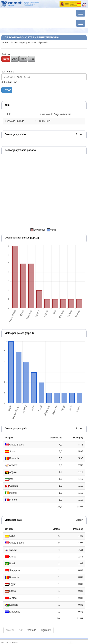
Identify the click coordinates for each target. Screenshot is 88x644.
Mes (23, 59)
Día (32, 59)
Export (80, 134)
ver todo (32, 630)
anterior (10, 630)
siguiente (46, 630)
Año (15, 59)
